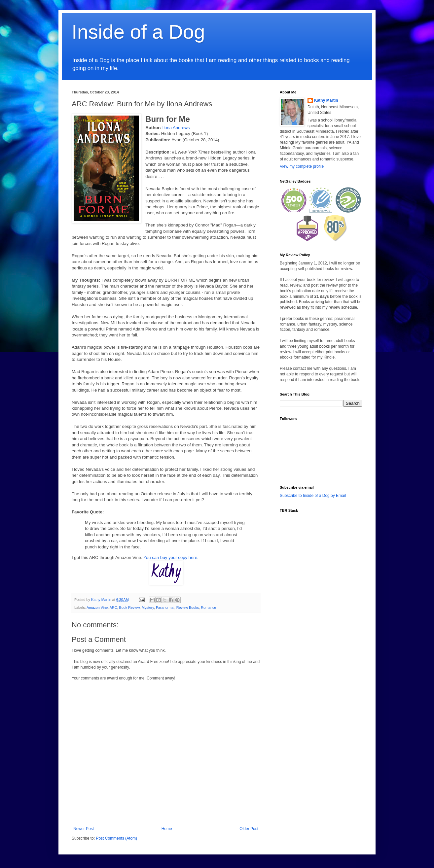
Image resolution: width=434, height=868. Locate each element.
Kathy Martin (326, 100)
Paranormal (165, 608)
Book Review (129, 608)
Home (167, 829)
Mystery (148, 608)
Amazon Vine (97, 608)
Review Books (188, 608)
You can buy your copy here (170, 557)
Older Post (249, 829)
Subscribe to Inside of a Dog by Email (313, 496)
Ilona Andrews (176, 128)
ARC (113, 608)
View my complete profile (302, 166)
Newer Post (84, 829)
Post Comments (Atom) (116, 838)
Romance (208, 608)
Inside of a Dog (138, 32)
